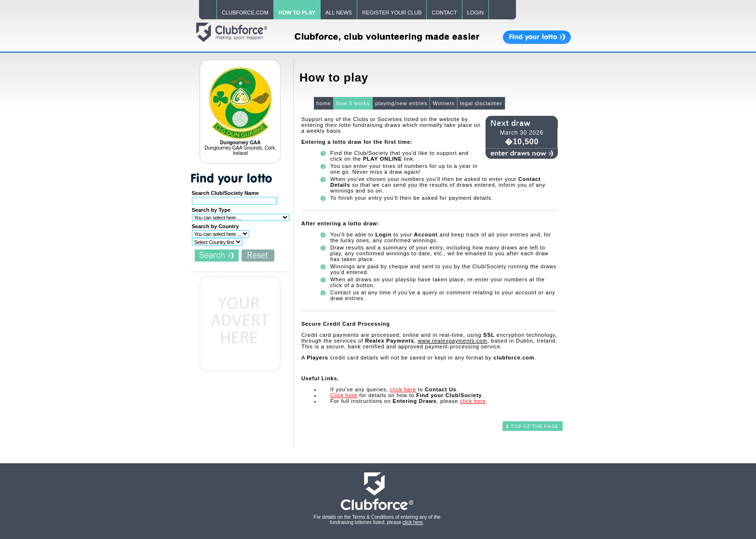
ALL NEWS (339, 13)
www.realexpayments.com (453, 341)
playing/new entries (401, 103)
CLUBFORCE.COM (245, 13)
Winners (444, 103)
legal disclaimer (481, 103)
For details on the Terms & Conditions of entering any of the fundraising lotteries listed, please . (377, 520)
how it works (353, 103)
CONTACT (444, 13)
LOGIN (475, 13)
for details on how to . (407, 395)
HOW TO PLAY (297, 13)
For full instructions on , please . (409, 401)
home (324, 103)
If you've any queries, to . (394, 389)
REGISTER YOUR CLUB (392, 13)
